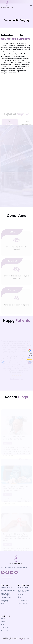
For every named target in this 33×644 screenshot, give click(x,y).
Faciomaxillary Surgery (8, 591)
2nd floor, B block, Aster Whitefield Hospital (14, 568)
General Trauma (6, 598)
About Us (4, 622)
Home (3, 619)
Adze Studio (22, 640)
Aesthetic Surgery (7, 588)
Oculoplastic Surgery (24, 600)
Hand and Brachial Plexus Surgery (7, 594)
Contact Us (5, 627)
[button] (3, 364)
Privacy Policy (5, 630)
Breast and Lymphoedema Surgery (6, 602)
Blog (2, 625)
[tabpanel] (16, 220)
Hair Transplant (22, 603)
